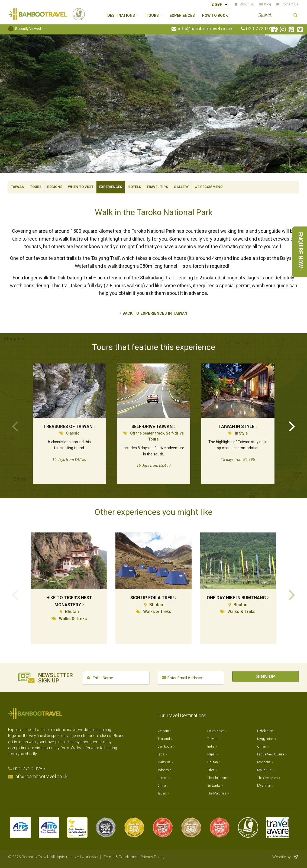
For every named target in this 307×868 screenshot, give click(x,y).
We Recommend (209, 187)
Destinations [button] (121, 16)
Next (292, 426)
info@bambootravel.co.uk (205, 29)
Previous (15, 426)
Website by (286, 857)
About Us (247, 4)
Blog (268, 4)
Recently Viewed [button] (25, 29)
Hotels (134, 187)
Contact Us (290, 4)
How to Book (215, 16)
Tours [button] (152, 16)
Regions (55, 187)
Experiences (182, 16)
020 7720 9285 (262, 29)
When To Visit (81, 187)
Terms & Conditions (120, 857)
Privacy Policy (152, 857)
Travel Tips (157, 187)
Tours (36, 187)
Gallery (181, 187)
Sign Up (266, 676)
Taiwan (18, 187)
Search (295, 16)
